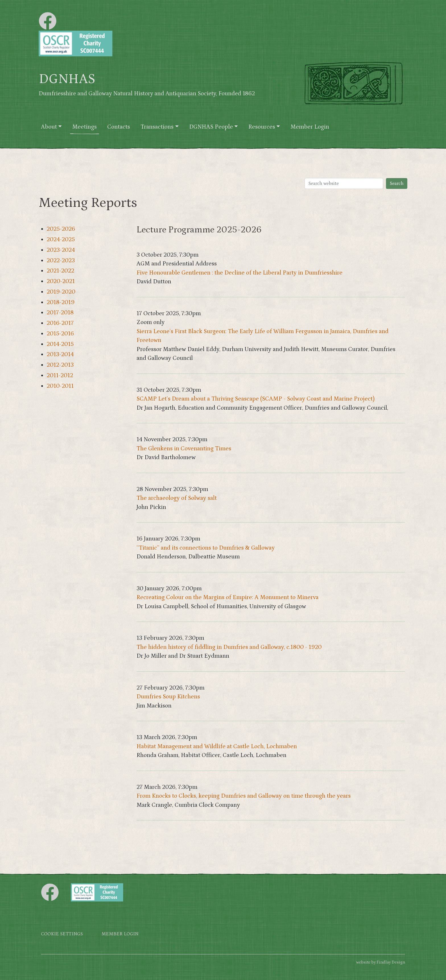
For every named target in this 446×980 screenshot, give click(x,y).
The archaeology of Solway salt (177, 498)
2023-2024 (61, 250)
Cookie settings (62, 934)
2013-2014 (60, 354)
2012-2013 (60, 365)
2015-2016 (60, 334)
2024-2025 (61, 240)
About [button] (49, 127)
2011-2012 (60, 376)
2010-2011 (60, 386)
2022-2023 (61, 261)
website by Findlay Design (381, 962)
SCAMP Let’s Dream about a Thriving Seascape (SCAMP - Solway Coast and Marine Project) (256, 399)
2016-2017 (60, 323)
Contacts (119, 127)
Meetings (84, 127)
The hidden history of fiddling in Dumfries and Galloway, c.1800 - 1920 (229, 647)
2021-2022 (60, 271)
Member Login (310, 127)
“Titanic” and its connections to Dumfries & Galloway (206, 548)
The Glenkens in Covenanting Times (184, 449)
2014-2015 (60, 344)
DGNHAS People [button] (211, 127)
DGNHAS (67, 79)
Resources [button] (262, 127)
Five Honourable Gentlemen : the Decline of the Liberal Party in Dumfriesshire (239, 273)
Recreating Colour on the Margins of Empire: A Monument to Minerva (228, 597)
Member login (120, 934)
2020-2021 (61, 281)
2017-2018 (60, 313)
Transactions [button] (157, 127)
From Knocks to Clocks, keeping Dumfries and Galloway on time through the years (244, 796)
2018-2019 (61, 302)
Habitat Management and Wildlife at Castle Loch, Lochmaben (217, 746)
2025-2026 (61, 229)
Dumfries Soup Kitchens (168, 697)
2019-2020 (61, 292)
